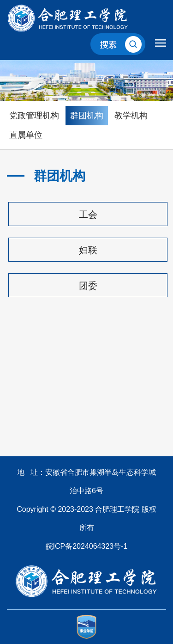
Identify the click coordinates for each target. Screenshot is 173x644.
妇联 (88, 250)
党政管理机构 (34, 116)
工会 (88, 215)
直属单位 (26, 135)
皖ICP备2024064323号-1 (87, 546)
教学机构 (131, 116)
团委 (88, 286)
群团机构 (87, 116)
